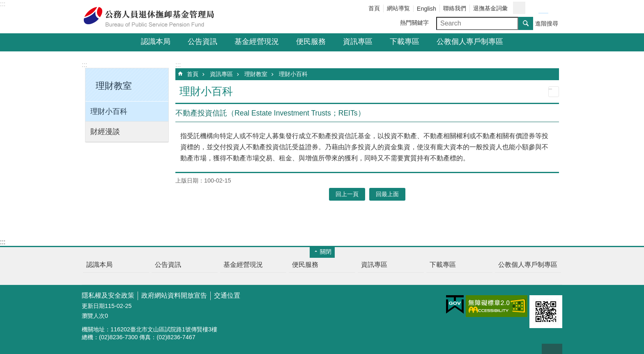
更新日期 (93, 306)
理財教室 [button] (114, 86)
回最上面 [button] (387, 194)
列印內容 (554, 92)
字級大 (553, 8)
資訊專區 (358, 42)
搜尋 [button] (526, 23)
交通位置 (227, 295)
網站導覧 (398, 8)
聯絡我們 (455, 8)
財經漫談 (105, 132)
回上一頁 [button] (347, 194)
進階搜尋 (547, 23)
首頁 (374, 8)
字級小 (534, 8)
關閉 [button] (326, 252)
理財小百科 (109, 111)
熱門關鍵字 (414, 23)
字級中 (543, 8)
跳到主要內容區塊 (4, 4)
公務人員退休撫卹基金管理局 (154, 17)
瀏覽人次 (93, 316)
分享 (519, 8)
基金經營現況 (257, 42)
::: (3, 4)
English (427, 9)
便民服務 (311, 42)
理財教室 (256, 74)
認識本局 (156, 42)
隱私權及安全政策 (108, 295)
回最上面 (552, 349)
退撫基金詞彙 (490, 8)
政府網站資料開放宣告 (174, 295)
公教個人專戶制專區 (470, 42)
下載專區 (405, 42)
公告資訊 (202, 42)
